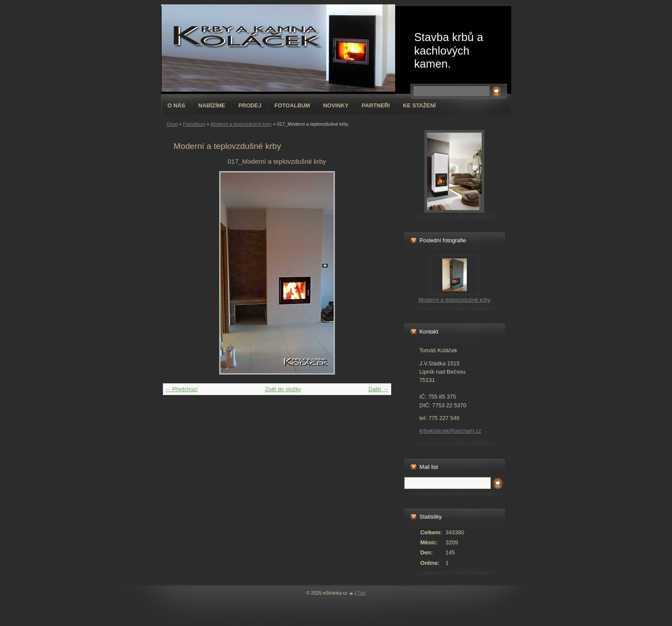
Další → (379, 389)
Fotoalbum (293, 105)
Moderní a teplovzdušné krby (241, 124)
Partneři (376, 105)
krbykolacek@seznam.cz (451, 431)
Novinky (336, 105)
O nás (177, 105)
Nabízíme (212, 105)
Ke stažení (419, 105)
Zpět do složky (283, 389)
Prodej (250, 105)
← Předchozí (182, 389)
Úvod (172, 124)
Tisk (362, 593)
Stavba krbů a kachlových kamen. (449, 50)
